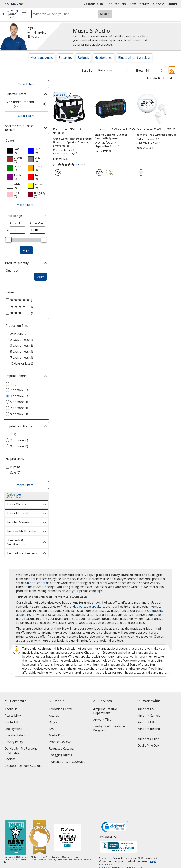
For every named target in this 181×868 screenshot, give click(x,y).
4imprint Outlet (148, 739)
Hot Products (116, 4)
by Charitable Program (109, 728)
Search (105, 14)
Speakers (65, 58)
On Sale (159, 4)
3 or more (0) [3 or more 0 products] (19, 446)
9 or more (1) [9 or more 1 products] (19, 414)
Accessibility (13, 716)
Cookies (11, 759)
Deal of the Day (148, 746)
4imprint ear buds (37, 583)
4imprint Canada (149, 716)
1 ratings (82, 165)
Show (139, 71)
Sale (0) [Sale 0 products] (15, 473)
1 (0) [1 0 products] (13, 384)
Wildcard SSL (109, 794)
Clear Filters (26, 116)
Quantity (12, 271)
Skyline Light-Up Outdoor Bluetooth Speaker (111, 136)
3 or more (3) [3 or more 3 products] (19, 396)
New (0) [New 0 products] (15, 467)
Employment (13, 729)
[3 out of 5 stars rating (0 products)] (25, 313)
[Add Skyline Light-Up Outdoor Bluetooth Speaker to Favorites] (99, 172)
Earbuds (83, 58)
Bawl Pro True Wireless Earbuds (156, 135)
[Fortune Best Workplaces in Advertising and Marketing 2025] (16, 794)
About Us (11, 709)
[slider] (9, 240)
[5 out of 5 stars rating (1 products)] (25, 300)
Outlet (173, 4)
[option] (16, 151)
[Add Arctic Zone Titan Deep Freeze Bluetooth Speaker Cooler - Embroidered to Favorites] (58, 172)
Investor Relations (18, 736)
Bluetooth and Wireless (134, 58)
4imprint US (146, 709)
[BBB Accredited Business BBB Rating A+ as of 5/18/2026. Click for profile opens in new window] (118, 803)
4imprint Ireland (149, 729)
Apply (26, 250)
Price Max (37, 223)
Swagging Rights (61, 755)
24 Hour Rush (93, 4)
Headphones (104, 58)
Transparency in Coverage (68, 762)
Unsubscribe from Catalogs (24, 766)
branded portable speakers (85, 607)
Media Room (57, 735)
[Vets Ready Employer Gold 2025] (40, 794)
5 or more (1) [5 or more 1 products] (19, 402)
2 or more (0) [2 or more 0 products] (19, 440)
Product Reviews (60, 742)
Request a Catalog (61, 748)
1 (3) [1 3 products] (13, 434)
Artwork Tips (102, 720)
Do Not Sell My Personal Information (21, 751)
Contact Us (12, 722)
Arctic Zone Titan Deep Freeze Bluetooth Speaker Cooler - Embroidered (72, 142)
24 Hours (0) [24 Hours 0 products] (19, 334)
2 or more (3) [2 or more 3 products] (19, 390)
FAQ (52, 729)
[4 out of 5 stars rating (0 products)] (25, 307)
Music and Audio (42, 58)
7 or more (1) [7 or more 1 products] (19, 408)
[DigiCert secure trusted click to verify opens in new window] (115, 784)
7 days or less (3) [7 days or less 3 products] (22, 358)
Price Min (16, 223)
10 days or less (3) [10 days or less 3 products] (22, 363)
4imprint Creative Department (105, 711)
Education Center (61, 709)
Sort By (87, 71)
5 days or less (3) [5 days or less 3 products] (22, 352)
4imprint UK (146, 722)
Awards (54, 716)
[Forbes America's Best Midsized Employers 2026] (67, 794)
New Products (139, 4)
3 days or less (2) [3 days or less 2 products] (22, 346)
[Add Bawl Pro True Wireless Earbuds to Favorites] (141, 172)
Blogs (53, 722)
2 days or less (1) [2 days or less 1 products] (22, 340)
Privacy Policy (14, 742)
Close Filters (26, 84)
